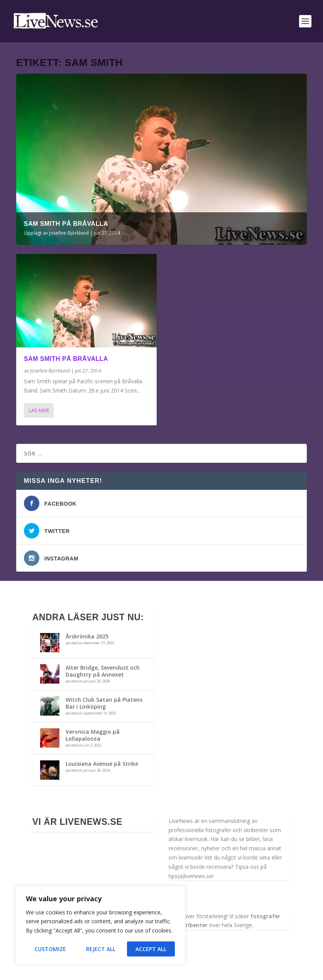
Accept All (151, 949)
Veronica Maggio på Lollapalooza (93, 735)
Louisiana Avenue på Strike (102, 764)
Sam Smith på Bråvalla (66, 224)
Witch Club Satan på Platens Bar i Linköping (104, 703)
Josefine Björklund (69, 233)
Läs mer (39, 410)
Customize (50, 949)
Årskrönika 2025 (87, 636)
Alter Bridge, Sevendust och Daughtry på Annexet (103, 671)
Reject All (101, 949)
